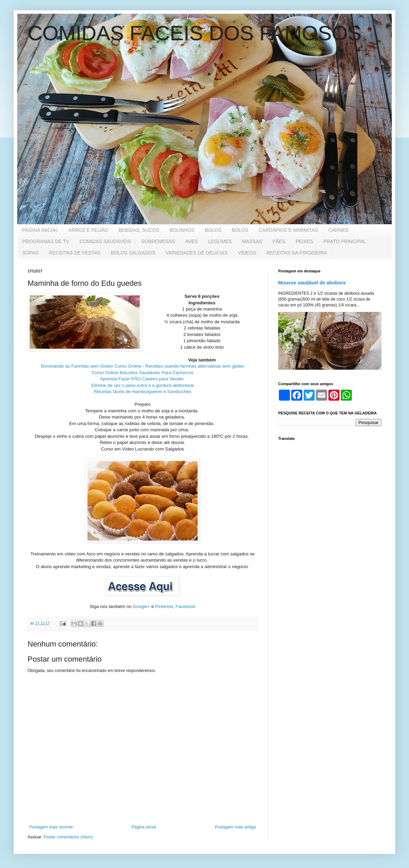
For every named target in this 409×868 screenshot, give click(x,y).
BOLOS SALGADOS (133, 253)
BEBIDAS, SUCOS (139, 230)
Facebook (186, 606)
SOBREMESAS (158, 241)
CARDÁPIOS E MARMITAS (288, 230)
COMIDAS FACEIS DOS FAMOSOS (195, 33)
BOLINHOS (182, 230)
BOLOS (213, 230)
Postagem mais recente (51, 827)
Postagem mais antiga (235, 827)
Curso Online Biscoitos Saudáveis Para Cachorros (143, 373)
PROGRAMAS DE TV (46, 241)
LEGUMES (220, 241)
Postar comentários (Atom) (68, 837)
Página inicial (144, 827)
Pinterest (164, 606)
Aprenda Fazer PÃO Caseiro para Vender (142, 379)
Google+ (141, 606)
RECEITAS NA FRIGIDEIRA (297, 253)
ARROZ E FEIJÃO (88, 230)
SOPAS (30, 253)
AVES (191, 241)
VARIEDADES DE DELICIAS (197, 253)
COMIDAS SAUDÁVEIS (105, 241)
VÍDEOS (247, 253)
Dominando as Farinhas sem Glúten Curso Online (91, 366)
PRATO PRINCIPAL (345, 241)
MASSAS (252, 241)
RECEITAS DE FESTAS (75, 253)
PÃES (279, 241)
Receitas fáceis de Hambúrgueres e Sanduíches (143, 392)
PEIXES (305, 241)
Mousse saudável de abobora (312, 283)
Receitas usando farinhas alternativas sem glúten (195, 366)
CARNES (338, 230)
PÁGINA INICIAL (40, 230)
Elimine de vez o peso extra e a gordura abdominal (143, 385)
